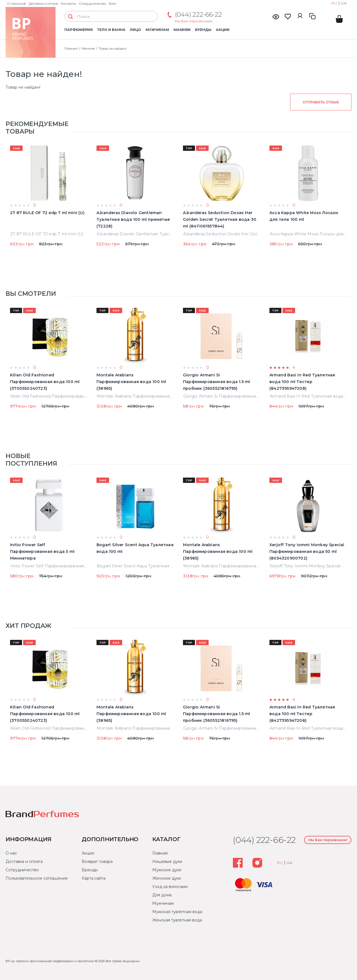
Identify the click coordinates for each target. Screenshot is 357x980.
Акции (223, 30)
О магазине (16, 3)
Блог (113, 3)
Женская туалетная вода (177, 920)
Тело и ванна (111, 30)
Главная (71, 48)
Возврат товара (97, 862)
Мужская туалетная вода (177, 912)
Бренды (203, 30)
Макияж (182, 30)
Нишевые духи (167, 862)
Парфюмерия (79, 30)
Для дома (162, 895)
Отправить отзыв (321, 102)
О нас (11, 853)
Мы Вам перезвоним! (194, 21)
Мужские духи (167, 870)
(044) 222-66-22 (198, 15)
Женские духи (167, 878)
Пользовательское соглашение (37, 878)
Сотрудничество (92, 3)
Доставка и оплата (43, 3)
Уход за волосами (170, 887)
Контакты (68, 3)
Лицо (135, 30)
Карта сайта (94, 878)
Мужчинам (157, 30)
